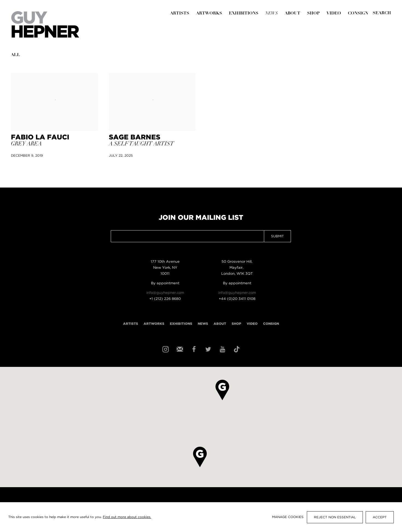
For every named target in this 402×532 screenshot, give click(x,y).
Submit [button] (277, 236)
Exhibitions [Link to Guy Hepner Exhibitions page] (244, 14)
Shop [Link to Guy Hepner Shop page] (313, 14)
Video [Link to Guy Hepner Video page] (334, 14)
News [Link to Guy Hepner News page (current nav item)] (272, 14)
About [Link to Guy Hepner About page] (292, 14)
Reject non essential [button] (335, 517)
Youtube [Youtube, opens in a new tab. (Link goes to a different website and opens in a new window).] (222, 349)
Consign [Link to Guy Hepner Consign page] (358, 14)
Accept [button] (380, 517)
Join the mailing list (179, 349)
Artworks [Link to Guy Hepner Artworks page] (209, 14)
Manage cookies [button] (288, 517)
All (15, 55)
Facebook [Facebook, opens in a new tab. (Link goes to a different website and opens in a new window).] (193, 349)
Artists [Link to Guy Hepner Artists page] (180, 14)
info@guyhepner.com (165, 293)
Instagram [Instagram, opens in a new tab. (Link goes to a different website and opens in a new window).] (165, 349)
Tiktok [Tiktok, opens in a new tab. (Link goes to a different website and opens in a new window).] (236, 349)
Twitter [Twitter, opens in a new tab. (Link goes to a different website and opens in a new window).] (208, 349)
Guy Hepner (45, 24)
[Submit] (382, 13)
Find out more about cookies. (127, 517)
